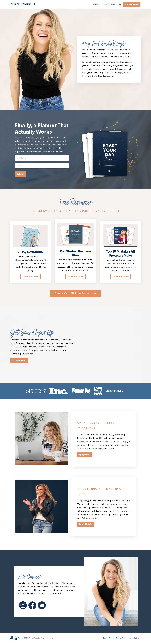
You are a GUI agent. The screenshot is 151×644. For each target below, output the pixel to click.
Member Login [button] (132, 4)
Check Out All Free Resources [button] (76, 294)
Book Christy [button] (85, 525)
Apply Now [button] (84, 455)
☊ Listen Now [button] (19, 361)
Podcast (96, 4)
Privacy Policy (108, 639)
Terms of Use (121, 639)
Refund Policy (134, 639)
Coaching (105, 4)
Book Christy (116, 4)
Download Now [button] (31, 277)
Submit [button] (21, 174)
